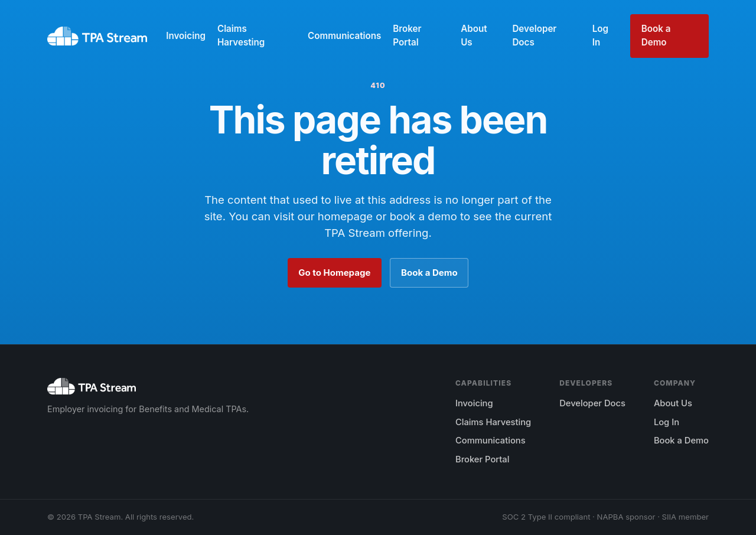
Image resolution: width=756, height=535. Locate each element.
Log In (600, 35)
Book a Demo (656, 35)
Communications (344, 36)
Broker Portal (407, 35)
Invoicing (186, 36)
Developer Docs (534, 35)
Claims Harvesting (241, 35)
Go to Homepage (334, 273)
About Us (474, 35)
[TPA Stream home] (97, 36)
